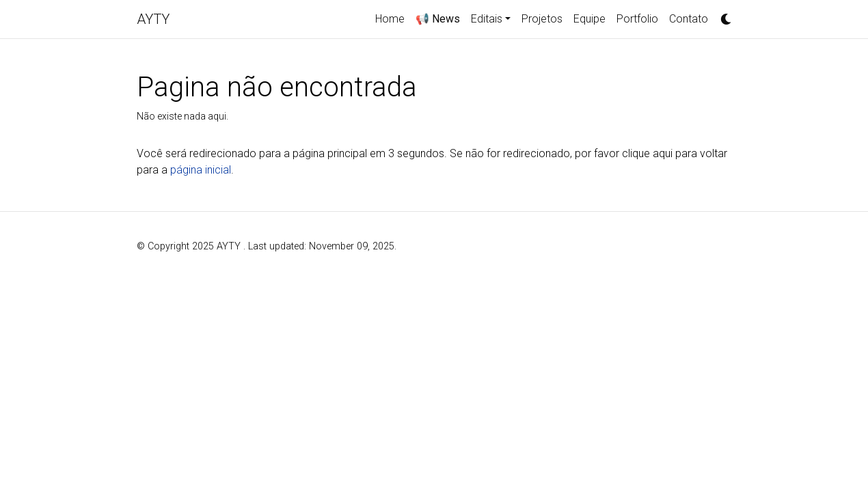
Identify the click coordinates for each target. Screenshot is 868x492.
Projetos (542, 19)
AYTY (153, 19)
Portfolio (637, 19)
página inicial (201, 170)
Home (390, 19)
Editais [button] (487, 19)
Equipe (589, 19)
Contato (689, 19)
